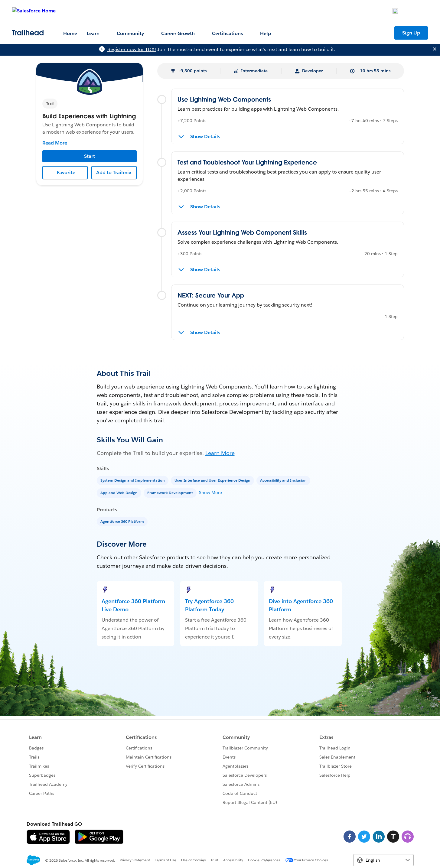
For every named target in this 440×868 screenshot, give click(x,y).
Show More (210, 493)
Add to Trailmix (114, 172)
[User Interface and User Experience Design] (213, 480)
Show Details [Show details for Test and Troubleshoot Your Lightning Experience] (205, 207)
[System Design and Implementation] (133, 480)
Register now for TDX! (132, 49)
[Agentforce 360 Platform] (123, 521)
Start (90, 156)
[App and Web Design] (120, 492)
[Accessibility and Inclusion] (284, 480)
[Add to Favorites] (65, 173)
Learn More (220, 453)
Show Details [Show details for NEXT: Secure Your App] (205, 332)
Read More (55, 143)
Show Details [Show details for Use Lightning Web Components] (205, 137)
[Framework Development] (171, 492)
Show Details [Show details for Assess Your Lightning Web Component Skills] (205, 270)
